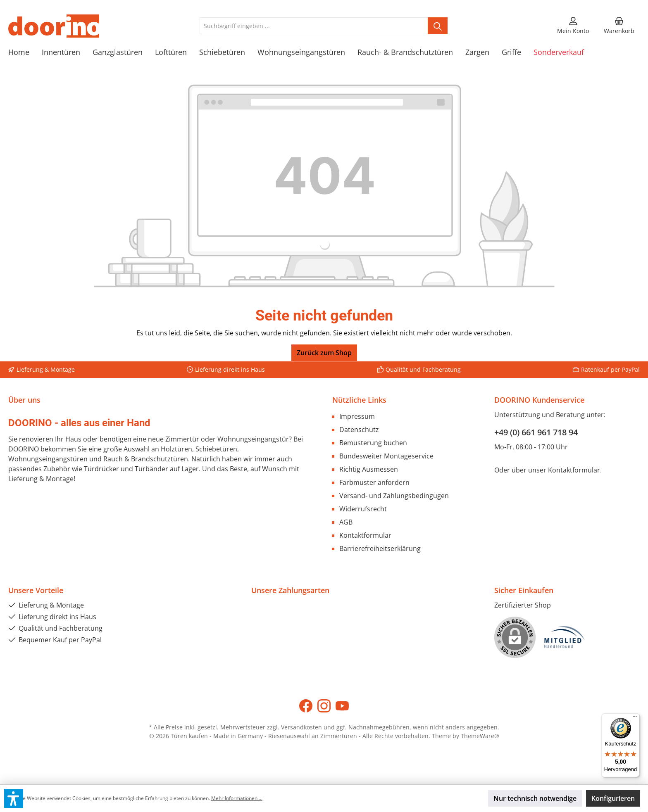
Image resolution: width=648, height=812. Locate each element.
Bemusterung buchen (373, 443)
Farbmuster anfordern (374, 482)
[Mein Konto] (573, 26)
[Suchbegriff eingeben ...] (314, 26)
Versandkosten (301, 727)
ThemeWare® (480, 736)
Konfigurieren (613, 798)
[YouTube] (342, 706)
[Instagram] (324, 706)
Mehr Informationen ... (237, 798)
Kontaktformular (365, 535)
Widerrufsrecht (363, 509)
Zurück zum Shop (324, 353)
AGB (346, 522)
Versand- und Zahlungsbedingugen (394, 496)
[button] (14, 798)
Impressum (357, 416)
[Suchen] (438, 26)
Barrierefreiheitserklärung (380, 548)
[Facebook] (306, 706)
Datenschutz (359, 430)
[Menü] (635, 718)
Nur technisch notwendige (535, 798)
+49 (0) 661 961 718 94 (536, 432)
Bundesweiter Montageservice (386, 456)
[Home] (25, 52)
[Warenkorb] (619, 26)
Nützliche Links (359, 400)
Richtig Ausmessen (369, 469)
